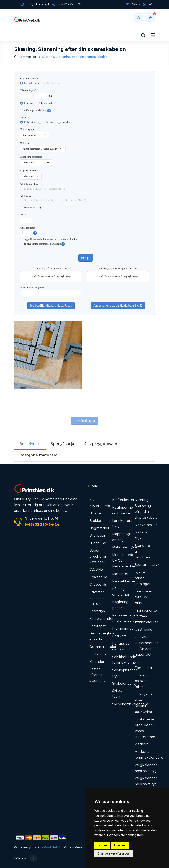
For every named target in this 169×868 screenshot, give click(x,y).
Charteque (98, 577)
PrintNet (50, 847)
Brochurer (98, 543)
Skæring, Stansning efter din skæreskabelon (147, 509)
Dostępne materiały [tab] (38, 455)
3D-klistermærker (101, 503)
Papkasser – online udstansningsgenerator (131, 618)
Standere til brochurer (143, 552)
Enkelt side (30, 122)
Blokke (95, 521)
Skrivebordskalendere (130, 704)
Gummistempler (103, 647)
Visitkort (141, 744)
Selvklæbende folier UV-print (124, 660)
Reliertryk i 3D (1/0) (76, 200)
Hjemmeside (25, 57)
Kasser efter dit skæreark (97, 675)
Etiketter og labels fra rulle (97, 598)
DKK (132, 4)
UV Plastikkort (144, 665)
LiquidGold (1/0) (33, 189)
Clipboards (98, 585)
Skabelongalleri (125, 683)
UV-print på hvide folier (142, 681)
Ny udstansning (32, 83)
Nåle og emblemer (121, 592)
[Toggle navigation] (153, 35)
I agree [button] (102, 845)
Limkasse (29, 103)
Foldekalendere (103, 619)
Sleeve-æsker (146, 525)
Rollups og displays (121, 646)
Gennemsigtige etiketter (102, 636)
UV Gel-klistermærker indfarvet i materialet (146, 646)
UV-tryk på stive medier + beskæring (144, 703)
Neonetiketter (124, 581)
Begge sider (48, 122)
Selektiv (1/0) (31, 200)
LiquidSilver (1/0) (57, 189)
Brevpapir (97, 536)
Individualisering (33, 208)
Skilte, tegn (117, 694)
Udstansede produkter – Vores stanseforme (145, 728)
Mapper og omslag (121, 537)
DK (148, 4)
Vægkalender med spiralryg (146, 768)
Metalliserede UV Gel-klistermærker (124, 561)
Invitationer (99, 654)
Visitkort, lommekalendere (149, 755)
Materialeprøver (125, 547)
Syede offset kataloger (143, 578)
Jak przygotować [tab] (101, 444)
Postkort (119, 636)
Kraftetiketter (123, 500)
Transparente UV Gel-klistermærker (146, 616)
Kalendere (98, 662)
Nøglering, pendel (121, 605)
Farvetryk (97, 611)
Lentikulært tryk (122, 524)
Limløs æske (47, 103)
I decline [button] (120, 845)
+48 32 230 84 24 (67, 4)
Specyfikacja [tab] (63, 444)
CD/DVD (96, 570)
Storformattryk (147, 565)
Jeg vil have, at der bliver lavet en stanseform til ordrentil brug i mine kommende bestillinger (51, 242)
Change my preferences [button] (114, 854)
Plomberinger (124, 629)
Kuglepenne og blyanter (122, 510)
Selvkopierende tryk (125, 673)
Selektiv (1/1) (52, 200)
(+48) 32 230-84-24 (42, 524)
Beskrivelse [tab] (30, 444)
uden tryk (67, 122)
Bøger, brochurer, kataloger (98, 556)
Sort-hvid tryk (142, 535)
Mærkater (120, 574)
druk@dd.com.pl (35, 4)
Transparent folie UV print (145, 597)
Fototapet (98, 626)
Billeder (96, 513)
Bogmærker (99, 528)
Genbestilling (54, 83)
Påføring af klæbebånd (35, 110)
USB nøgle (143, 630)
